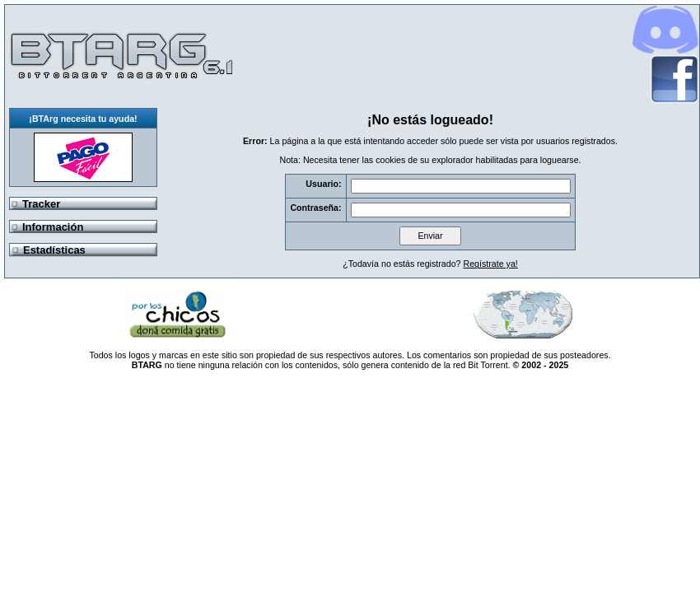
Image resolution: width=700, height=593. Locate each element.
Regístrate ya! (490, 264)
